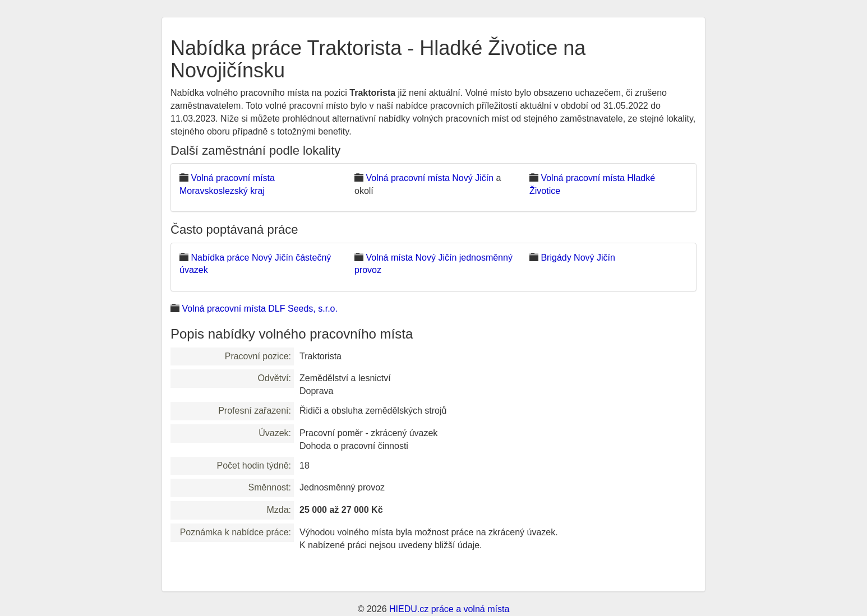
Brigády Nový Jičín (578, 258)
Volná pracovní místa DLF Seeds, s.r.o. (259, 309)
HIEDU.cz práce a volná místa (449, 609)
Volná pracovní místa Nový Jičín (430, 178)
